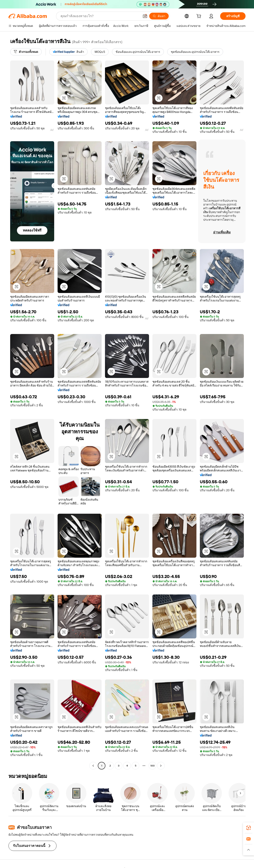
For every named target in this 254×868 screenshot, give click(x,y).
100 (153, 766)
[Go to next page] (161, 766)
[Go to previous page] (93, 766)
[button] (145, 16)
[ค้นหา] (159, 16)
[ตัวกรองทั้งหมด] (26, 52)
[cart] (200, 17)
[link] (248, 828)
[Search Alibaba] (100, 16)
